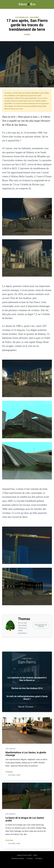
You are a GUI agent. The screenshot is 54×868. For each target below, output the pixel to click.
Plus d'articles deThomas (41, 626)
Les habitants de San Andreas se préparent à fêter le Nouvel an (27, 679)
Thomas (27, 35)
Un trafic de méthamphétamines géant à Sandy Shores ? (27, 698)
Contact (30, 858)
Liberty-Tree (21, 855)
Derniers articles (18, 858)
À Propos (39, 858)
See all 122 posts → (27, 707)
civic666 (9, 840)
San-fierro (27, 662)
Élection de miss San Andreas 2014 (27, 688)
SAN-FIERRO (34, 17)
